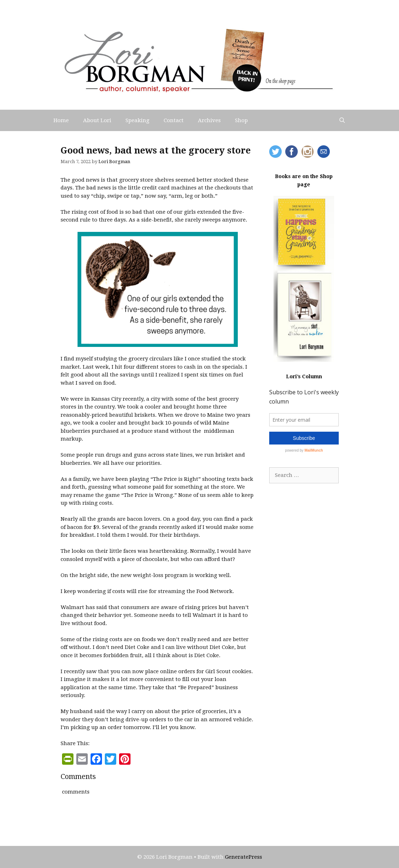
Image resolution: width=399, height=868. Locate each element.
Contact (174, 120)
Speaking (137, 120)
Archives (209, 120)
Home (61, 120)
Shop (241, 120)
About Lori (97, 120)
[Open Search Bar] (342, 120)
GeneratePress (244, 857)
